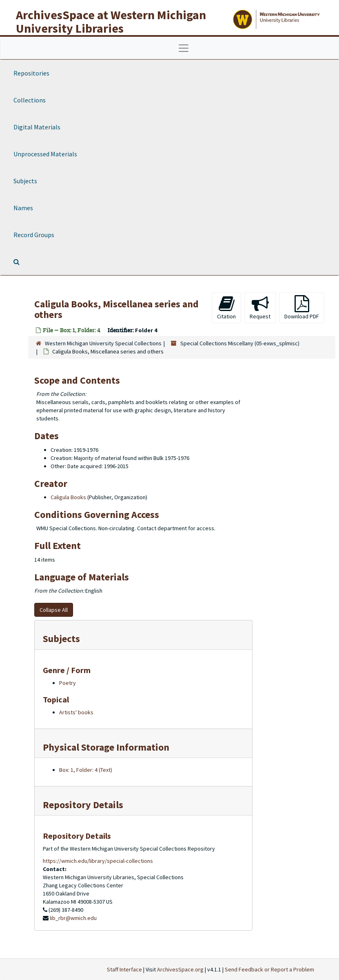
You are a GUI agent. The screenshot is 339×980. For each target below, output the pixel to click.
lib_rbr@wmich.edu (73, 918)
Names (23, 208)
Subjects (25, 181)
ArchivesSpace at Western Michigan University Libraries (111, 21)
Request (260, 308)
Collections (30, 100)
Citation (226, 308)
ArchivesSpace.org (180, 969)
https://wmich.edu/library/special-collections (98, 861)
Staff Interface (124, 969)
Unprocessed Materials (45, 154)
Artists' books (76, 712)
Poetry (68, 683)
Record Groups (34, 235)
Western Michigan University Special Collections (103, 343)
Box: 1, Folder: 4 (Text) (86, 770)
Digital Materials (37, 127)
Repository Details (83, 805)
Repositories (31, 73)
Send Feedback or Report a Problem (269, 969)
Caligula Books (68, 497)
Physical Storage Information (106, 747)
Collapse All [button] (54, 610)
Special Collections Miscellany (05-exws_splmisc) (240, 343)
